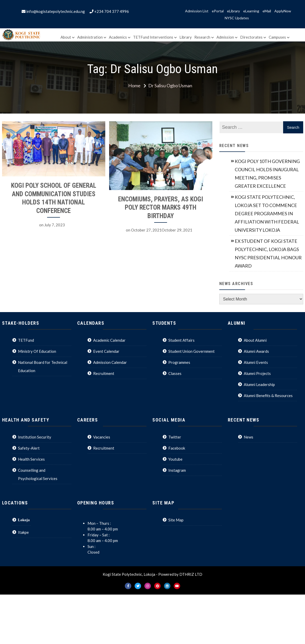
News (249, 437)
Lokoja (24, 520)
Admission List (197, 11)
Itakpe (23, 532)
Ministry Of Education (37, 351)
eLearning (251, 11)
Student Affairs (181, 340)
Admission (225, 37)
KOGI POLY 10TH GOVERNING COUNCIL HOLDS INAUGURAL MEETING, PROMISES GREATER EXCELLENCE (267, 174)
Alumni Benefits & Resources (268, 396)
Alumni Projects (257, 373)
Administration (90, 37)
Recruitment (104, 373)
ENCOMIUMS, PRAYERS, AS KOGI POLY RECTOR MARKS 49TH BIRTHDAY (157, 208)
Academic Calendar (109, 340)
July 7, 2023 (55, 225)
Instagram (177, 470)
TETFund (26, 340)
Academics (118, 37)
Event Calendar (106, 351)
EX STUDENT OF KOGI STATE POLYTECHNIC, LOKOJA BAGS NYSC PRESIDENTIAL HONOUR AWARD (268, 253)
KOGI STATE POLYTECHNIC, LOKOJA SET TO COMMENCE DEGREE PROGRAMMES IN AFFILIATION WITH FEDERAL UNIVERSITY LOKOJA (267, 213)
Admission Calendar (110, 362)
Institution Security (35, 437)
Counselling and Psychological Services (38, 474)
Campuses (277, 37)
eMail (267, 11)
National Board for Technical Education (43, 366)
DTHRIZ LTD (191, 574)
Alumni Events (256, 362)
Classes (175, 373)
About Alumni (255, 340)
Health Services (31, 459)
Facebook (177, 448)
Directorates (251, 37)
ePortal (218, 11)
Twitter (175, 437)
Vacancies (102, 437)
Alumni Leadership (259, 384)
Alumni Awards (256, 351)
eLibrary (233, 11)
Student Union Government (191, 351)
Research (202, 37)
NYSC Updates (237, 18)
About (66, 37)
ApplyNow (283, 11)
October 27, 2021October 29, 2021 (158, 230)
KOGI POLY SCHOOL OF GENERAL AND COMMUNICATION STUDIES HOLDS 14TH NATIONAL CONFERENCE (54, 198)
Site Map (176, 520)
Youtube (175, 459)
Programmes (179, 362)
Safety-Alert (29, 448)
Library (186, 37)
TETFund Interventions (153, 37)
